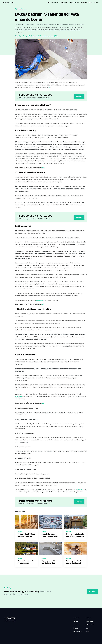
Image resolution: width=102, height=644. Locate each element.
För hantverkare (90, 621)
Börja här (79, 96)
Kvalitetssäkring (86, 3)
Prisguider (64, 3)
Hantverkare (50, 36)
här (49, 87)
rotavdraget (40, 300)
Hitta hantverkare (53, 3)
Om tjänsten (89, 618)
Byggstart (18, 397)
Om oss (96, 3)
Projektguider (74, 3)
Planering (18, 36)
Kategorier (76, 628)
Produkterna (40, 36)
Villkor (87, 628)
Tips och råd (19, 9)
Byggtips (75, 625)
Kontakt (88, 632)
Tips (57, 36)
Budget (32, 36)
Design (25, 36)
